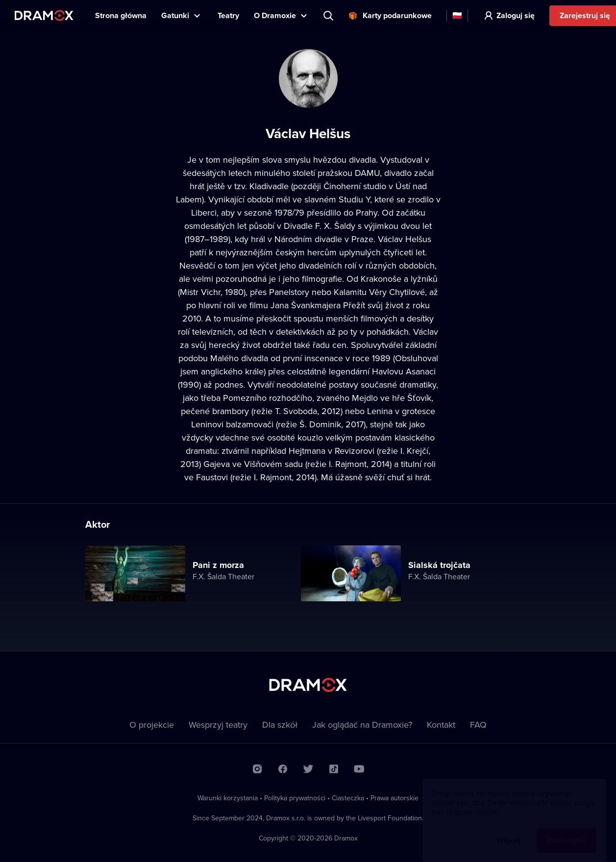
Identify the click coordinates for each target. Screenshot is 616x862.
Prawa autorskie (394, 798)
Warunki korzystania (228, 798)
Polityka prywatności (295, 798)
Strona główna (121, 15)
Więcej (508, 831)
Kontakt (441, 725)
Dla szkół (280, 725)
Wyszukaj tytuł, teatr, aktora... (329, 16)
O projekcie (152, 725)
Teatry (228, 15)
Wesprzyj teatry (218, 725)
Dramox (44, 15)
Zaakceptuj (567, 831)
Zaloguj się (516, 15)
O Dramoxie (275, 15)
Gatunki (175, 15)
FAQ (478, 725)
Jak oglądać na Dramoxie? (362, 725)
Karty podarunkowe (397, 15)
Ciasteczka (348, 798)
